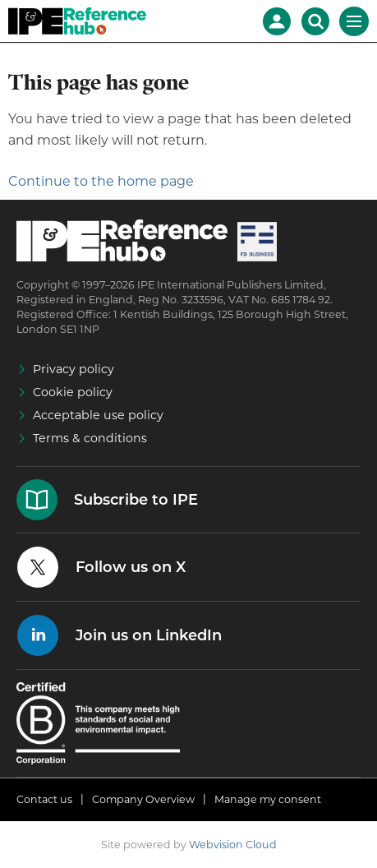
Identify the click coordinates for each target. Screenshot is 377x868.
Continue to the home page (101, 181)
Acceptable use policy (98, 415)
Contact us (44, 799)
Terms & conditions (90, 438)
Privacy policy (74, 369)
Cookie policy (73, 392)
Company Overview (143, 799)
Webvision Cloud (233, 845)
